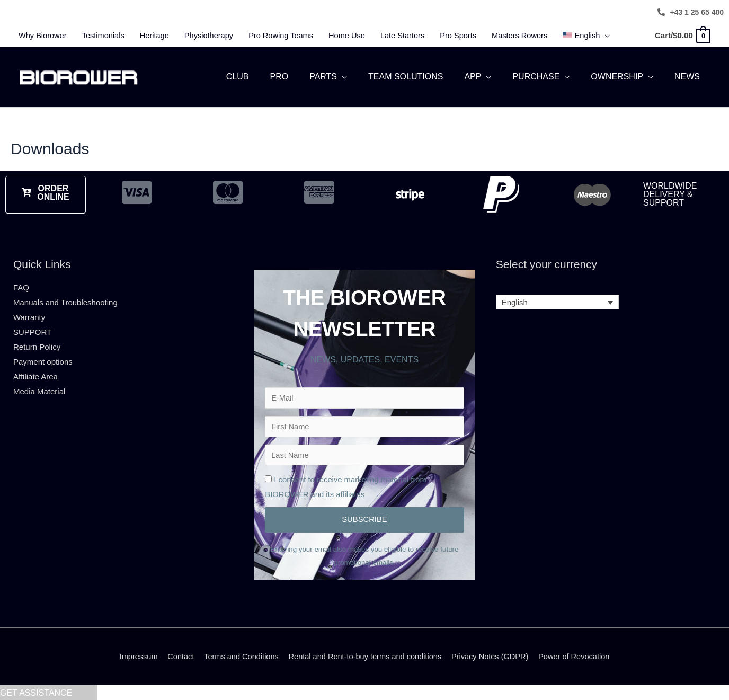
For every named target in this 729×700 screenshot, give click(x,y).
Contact (175, 656)
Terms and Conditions (238, 656)
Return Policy (37, 342)
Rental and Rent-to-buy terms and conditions (365, 656)
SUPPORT (32, 327)
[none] (558, 298)
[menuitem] (604, 36)
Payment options (43, 357)
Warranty (29, 312)
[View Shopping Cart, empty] (682, 35)
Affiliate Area (35, 372)
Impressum (132, 656)
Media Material (39, 386)
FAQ (21, 283)
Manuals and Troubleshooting (65, 298)
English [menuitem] (515, 298)
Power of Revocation (580, 656)
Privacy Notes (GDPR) (494, 656)
